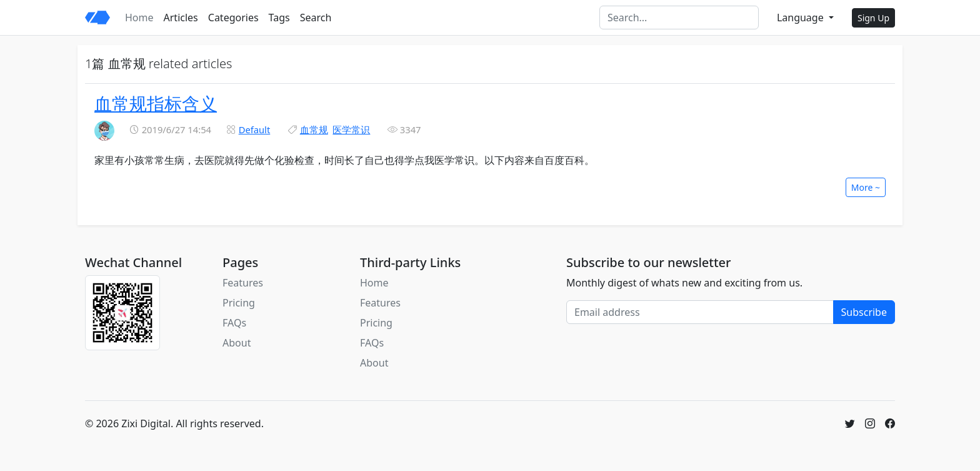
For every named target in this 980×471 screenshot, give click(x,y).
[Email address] (700, 312)
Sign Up (873, 18)
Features (243, 283)
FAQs (234, 323)
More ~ (866, 187)
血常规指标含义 (156, 103)
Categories (233, 18)
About (237, 343)
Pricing (239, 303)
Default (255, 129)
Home (139, 18)
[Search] (679, 18)
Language (802, 18)
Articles (181, 18)
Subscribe (864, 312)
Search (316, 18)
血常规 (314, 129)
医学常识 (351, 129)
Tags (279, 18)
